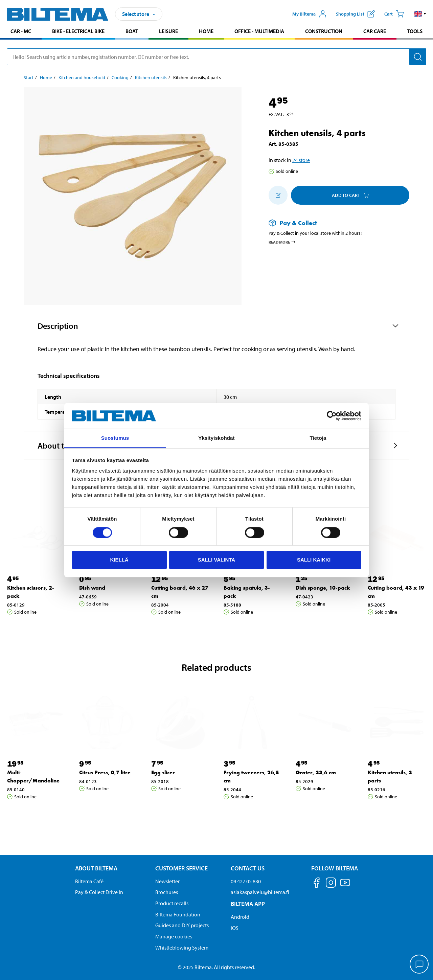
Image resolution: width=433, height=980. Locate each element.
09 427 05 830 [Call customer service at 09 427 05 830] (246, 881)
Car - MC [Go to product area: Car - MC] (21, 31)
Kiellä (119, 560)
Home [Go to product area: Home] (206, 31)
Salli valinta (216, 560)
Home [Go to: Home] (46, 77)
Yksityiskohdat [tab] (216, 438)
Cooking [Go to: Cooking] (120, 77)
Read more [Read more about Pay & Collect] (282, 242)
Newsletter (167, 881)
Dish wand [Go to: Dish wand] (92, 588)
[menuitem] (21, 32)
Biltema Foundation (178, 914)
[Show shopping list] (355, 14)
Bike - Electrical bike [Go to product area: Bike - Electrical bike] (78, 31)
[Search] (418, 57)
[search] (216, 57)
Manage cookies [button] (174, 936)
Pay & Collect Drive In (99, 892)
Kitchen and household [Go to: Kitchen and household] (82, 77)
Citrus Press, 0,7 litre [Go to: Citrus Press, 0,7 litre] (105, 772)
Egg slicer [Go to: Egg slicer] (163, 772)
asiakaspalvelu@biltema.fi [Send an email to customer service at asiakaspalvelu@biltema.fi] (260, 892)
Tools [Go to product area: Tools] (415, 31)
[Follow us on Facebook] (317, 884)
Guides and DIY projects (182, 925)
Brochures (167, 892)
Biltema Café (89, 881)
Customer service (181, 868)
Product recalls (172, 903)
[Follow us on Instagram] (331, 884)
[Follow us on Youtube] (345, 886)
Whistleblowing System (182, 948)
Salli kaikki (314, 560)
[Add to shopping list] (278, 195)
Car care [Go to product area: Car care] (375, 31)
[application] (419, 965)
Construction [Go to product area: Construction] (324, 31)
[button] (420, 14)
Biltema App (248, 904)
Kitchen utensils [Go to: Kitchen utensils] (151, 77)
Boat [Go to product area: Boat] (132, 31)
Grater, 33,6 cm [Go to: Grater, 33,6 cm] (316, 772)
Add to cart (350, 195)
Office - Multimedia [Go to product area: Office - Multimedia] (259, 31)
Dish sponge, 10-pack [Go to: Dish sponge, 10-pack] (323, 588)
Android (240, 917)
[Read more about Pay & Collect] (332, 223)
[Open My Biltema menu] (310, 14)
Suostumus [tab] (115, 438)
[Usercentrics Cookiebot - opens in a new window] (332, 416)
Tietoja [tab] (318, 438)
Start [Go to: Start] (29, 77)
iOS (235, 928)
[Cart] (394, 14)
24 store (301, 160)
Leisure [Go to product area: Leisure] (168, 31)
